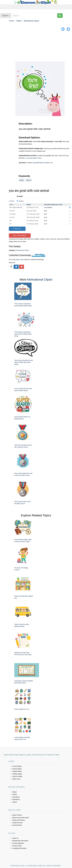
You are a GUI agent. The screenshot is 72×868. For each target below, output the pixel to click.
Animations (16, 797)
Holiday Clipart (17, 774)
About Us (15, 838)
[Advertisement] (36, 47)
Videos (15, 802)
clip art (29, 180)
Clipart (19, 21)
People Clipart (17, 771)
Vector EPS (12, 211)
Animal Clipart (17, 769)
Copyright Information (19, 848)
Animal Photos (17, 825)
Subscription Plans (18, 259)
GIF (10, 224)
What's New (16, 779)
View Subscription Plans (33, 158)
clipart (22, 180)
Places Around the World (20, 818)
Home (12, 21)
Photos (15, 794)
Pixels (29, 205)
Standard (21, 201)
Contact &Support (18, 843)
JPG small (12, 217)
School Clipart (17, 766)
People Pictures (18, 823)
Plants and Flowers (19, 820)
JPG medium (13, 214)
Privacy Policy (17, 846)
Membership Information (20, 841)
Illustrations (16, 799)
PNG (11, 221)
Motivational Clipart (31, 21)
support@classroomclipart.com (43, 163)
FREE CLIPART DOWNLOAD (16, 208)
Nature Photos (17, 815)
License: (12, 201)
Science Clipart (17, 776)
